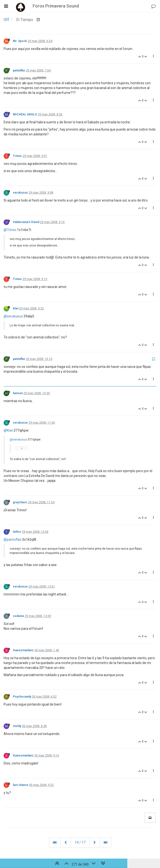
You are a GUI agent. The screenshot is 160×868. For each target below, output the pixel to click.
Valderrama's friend (26, 222)
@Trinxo (10, 230)
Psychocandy (22, 697)
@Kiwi (8, 430)
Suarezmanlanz (23, 650)
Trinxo (17, 156)
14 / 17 (80, 842)
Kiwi (16, 308)
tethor (17, 532)
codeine (18, 616)
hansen (18, 393)
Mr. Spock (20, 41)
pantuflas (19, 70)
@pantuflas (12, 539)
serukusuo (20, 193)
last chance (21, 785)
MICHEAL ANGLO (25, 114)
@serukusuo (13, 316)
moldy (17, 726)
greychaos (20, 502)
